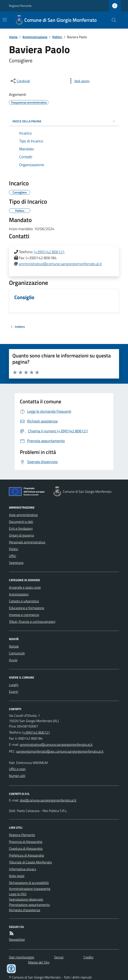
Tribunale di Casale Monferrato (30, 862)
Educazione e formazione (27, 608)
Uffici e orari (17, 769)
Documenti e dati (21, 522)
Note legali (17, 876)
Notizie (14, 646)
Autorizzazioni (19, 594)
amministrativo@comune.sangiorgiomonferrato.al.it (60, 264)
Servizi (59, 957)
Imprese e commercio (24, 615)
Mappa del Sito (39, 962)
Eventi (14, 692)
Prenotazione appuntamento (29, 905)
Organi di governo (21, 535)
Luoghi (14, 685)
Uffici (12, 556)
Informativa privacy (23, 869)
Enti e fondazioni (21, 528)
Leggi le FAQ (18, 894)
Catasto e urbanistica (24, 601)
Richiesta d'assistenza (25, 910)
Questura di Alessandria (26, 848)
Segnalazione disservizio (26, 899)
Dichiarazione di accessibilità (29, 883)
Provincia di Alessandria (26, 842)
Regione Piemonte (20, 6)
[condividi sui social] (20, 81)
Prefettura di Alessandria (26, 855)
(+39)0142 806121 (49, 252)
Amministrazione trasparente (30, 889)
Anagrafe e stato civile (25, 587)
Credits (88, 957)
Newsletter (17, 939)
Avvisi (13, 660)
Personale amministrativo (27, 542)
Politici (57, 37)
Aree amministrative (23, 515)
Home (13, 37)
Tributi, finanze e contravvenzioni (32, 622)
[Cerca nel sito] (112, 20)
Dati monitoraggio (22, 957)
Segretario (16, 563)
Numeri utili (17, 776)
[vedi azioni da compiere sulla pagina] (79, 81)
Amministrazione (35, 37)
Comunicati (17, 653)
